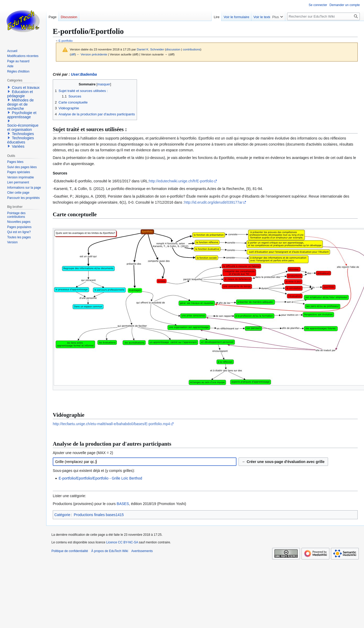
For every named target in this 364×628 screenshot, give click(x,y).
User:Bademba (84, 74)
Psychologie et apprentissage (22, 115)
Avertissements (142, 551)
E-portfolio (66, 41)
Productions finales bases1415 (99, 515)
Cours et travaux (26, 87)
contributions (192, 49)
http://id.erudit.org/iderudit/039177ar (213, 202)
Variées (18, 146)
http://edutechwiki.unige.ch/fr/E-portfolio (181, 181)
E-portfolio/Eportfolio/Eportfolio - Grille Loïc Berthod (100, 478)
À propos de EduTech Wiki (110, 551)
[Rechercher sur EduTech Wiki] (323, 16)
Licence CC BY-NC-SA (122, 542)
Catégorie (62, 515)
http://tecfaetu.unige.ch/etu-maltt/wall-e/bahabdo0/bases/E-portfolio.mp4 (111, 424)
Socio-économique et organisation (23, 127)
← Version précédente (92, 54)
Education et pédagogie (20, 94)
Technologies (23, 134)
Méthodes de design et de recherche (20, 104)
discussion (173, 49)
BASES (123, 504)
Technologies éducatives (20, 140)
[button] (9, 87)
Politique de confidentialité (70, 551)
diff (73, 54)
